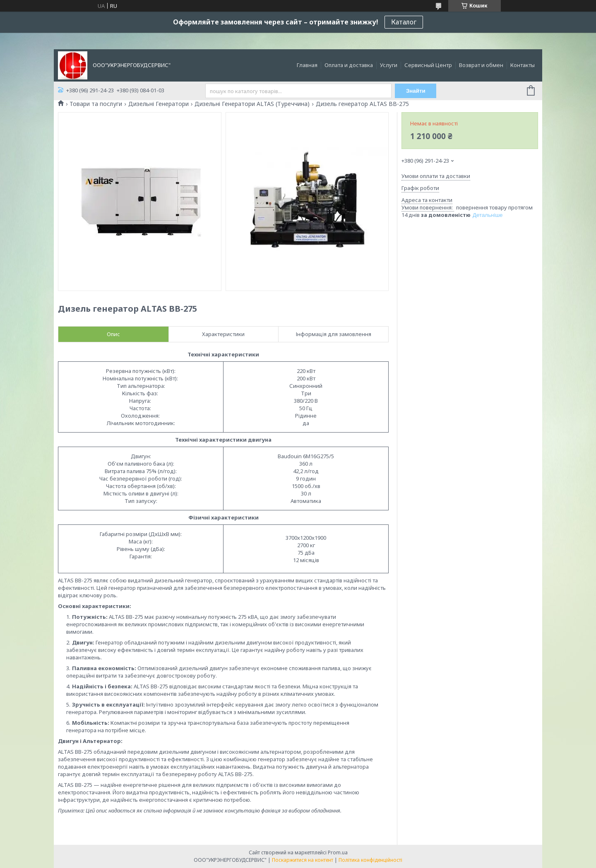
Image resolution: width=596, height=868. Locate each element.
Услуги (389, 65)
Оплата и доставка (349, 65)
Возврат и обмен (481, 65)
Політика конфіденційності (370, 860)
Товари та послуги (96, 104)
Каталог (404, 22)
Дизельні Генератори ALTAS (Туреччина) (252, 104)
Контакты (523, 65)
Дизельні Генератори (159, 104)
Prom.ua (338, 852)
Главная (307, 65)
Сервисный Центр (428, 65)
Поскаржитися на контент (303, 860)
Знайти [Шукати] (416, 91)
